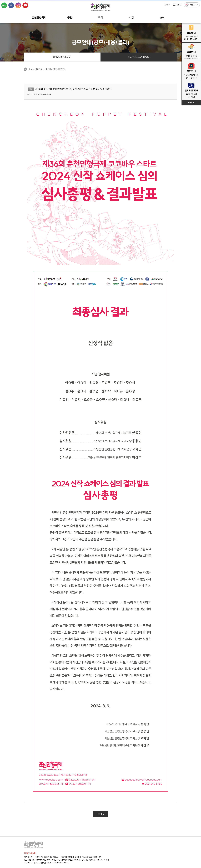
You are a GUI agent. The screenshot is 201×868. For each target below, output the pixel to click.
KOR (192, 5)
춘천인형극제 (39, 18)
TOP (191, 103)
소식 (162, 18)
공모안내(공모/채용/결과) (139, 57)
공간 (70, 18)
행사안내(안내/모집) (62, 57)
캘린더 (167, 5)
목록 (101, 814)
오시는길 (177, 5)
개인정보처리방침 (29, 853)
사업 (131, 18)
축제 (100, 18)
